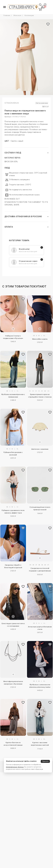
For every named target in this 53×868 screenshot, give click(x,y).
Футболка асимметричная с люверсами (13, 396)
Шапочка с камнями (40, 449)
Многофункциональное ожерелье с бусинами (13, 683)
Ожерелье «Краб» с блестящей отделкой (13, 566)
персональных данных (15, 767)
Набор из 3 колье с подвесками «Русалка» (13, 337)
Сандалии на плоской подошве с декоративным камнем (40, 570)
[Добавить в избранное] (23, 299)
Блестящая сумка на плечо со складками (13, 625)
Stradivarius (12, 103)
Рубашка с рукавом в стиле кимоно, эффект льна (13, 512)
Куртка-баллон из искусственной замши (13, 744)
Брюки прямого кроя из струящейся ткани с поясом (40, 396)
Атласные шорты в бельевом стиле (40, 628)
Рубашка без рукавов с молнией (13, 454)
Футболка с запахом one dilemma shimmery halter (40, 686)
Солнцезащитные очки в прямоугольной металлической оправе (40, 509)
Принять (45, 761)
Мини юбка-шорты (40, 339)
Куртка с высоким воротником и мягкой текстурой (40, 744)
